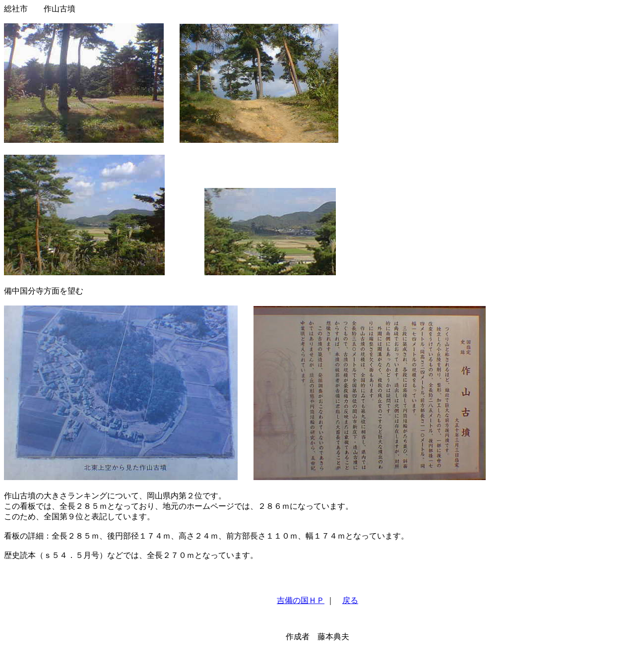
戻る (350, 600)
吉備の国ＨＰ (301, 600)
